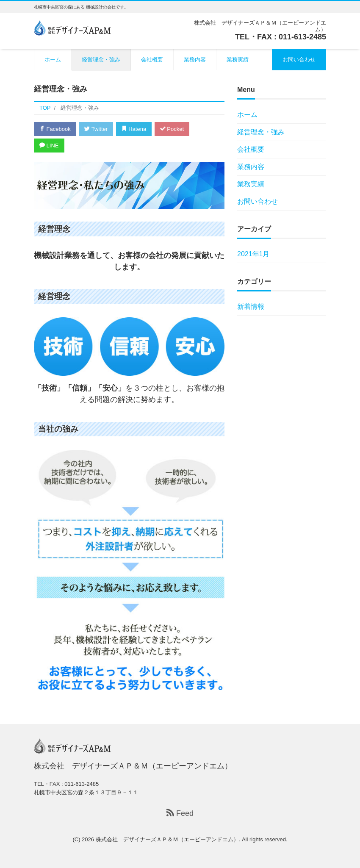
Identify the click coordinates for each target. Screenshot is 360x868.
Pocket (172, 129)
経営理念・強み (101, 60)
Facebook (55, 129)
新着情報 (251, 306)
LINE (49, 146)
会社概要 (152, 60)
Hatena (134, 129)
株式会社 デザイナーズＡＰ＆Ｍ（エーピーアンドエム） (167, 839)
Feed (180, 813)
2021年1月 (253, 254)
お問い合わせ (299, 60)
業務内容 (195, 60)
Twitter (96, 129)
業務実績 (238, 60)
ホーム (53, 60)
